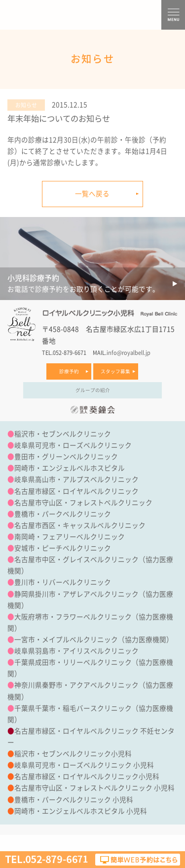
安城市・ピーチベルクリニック (63, 548)
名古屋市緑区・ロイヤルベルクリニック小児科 (87, 777)
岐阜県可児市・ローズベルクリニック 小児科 (84, 765)
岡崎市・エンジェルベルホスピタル (70, 468)
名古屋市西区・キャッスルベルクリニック (80, 525)
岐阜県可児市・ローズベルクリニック (73, 445)
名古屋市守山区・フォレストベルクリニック (83, 503)
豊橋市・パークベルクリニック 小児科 (74, 800)
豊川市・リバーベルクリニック (63, 582)
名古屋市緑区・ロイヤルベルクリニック (76, 491)
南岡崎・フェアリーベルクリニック (70, 537)
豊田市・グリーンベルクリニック (66, 457)
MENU (173, 15)
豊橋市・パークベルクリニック (63, 514)
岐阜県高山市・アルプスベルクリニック (76, 479)
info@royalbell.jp (129, 353)
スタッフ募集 (115, 371)
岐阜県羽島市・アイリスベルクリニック (76, 651)
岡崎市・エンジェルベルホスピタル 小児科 (81, 811)
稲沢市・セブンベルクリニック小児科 (73, 754)
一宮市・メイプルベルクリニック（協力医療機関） (94, 640)
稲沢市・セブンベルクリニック (63, 434)
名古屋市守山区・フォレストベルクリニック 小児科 (94, 788)
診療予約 (69, 371)
